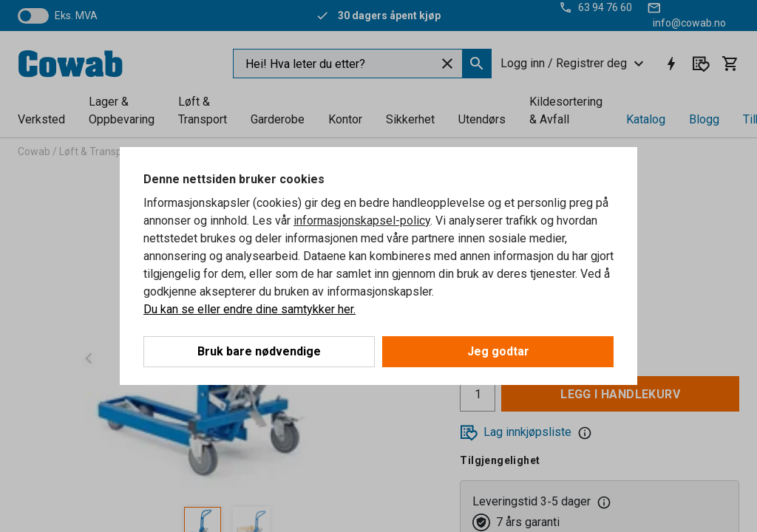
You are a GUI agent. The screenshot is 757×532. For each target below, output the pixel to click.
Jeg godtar (498, 351)
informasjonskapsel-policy (362, 221)
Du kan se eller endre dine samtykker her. (249, 309)
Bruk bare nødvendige (259, 351)
